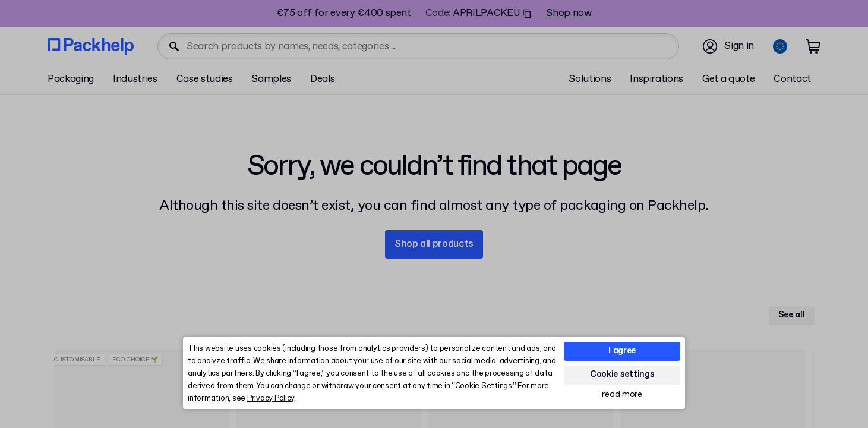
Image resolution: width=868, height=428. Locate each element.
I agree (622, 351)
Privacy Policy (271, 399)
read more (622, 395)
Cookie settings (622, 374)
